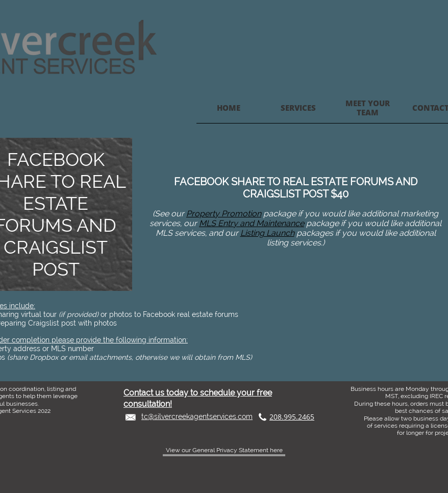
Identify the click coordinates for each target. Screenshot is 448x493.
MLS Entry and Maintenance (252, 223)
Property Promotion (224, 214)
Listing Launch (267, 233)
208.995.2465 (292, 417)
